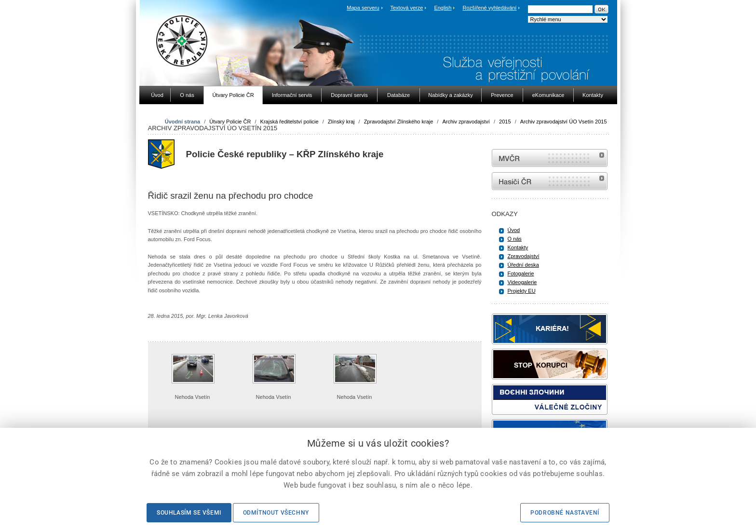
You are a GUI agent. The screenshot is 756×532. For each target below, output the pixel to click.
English (443, 8)
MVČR (550, 158)
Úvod (514, 230)
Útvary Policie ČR (230, 122)
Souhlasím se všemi (189, 513)
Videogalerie (522, 282)
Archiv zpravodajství (466, 122)
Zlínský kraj (341, 122)
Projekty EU (522, 291)
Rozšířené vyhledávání (490, 8)
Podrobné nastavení (565, 513)
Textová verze (406, 8)
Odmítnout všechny (276, 513)
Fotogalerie (521, 273)
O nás (515, 239)
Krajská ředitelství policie (290, 122)
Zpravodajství (524, 256)
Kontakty (518, 247)
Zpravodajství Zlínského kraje (399, 122)
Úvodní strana (182, 122)
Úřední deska (523, 265)
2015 (505, 122)
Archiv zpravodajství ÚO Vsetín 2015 (564, 122)
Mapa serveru (363, 8)
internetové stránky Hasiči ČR (550, 181)
